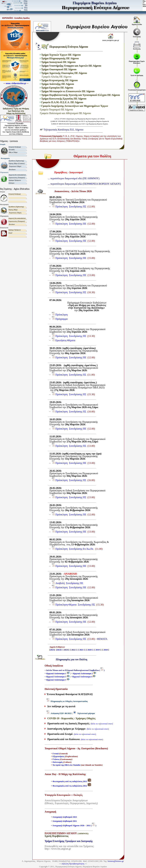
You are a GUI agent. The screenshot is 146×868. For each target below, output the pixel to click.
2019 (98, 650)
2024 (59, 650)
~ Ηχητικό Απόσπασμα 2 (82, 673)
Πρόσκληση (62, 315)
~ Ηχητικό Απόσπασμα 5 (56, 680)
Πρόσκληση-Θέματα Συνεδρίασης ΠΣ (75, 605)
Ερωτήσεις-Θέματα (65, 340)
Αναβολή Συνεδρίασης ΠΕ (69, 583)
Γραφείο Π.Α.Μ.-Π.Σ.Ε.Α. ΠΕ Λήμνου (62, 102)
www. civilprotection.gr (16, 83)
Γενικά (56, 754)
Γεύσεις (56, 759)
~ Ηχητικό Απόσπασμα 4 (82, 677)
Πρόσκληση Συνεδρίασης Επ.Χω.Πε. (75, 549)
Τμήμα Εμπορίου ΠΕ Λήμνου (57, 88)
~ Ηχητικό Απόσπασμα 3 (56, 677)
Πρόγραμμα (62, 319)
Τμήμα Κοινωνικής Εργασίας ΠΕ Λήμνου (64, 99)
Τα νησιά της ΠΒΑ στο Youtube (67, 765)
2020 (90, 650)
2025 (52, 650)
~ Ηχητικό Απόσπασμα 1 (56, 673)
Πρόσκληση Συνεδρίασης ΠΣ (71, 207)
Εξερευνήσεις (59, 756)
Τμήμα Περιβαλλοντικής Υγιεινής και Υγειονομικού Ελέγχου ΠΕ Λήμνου (81, 95)
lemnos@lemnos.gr (116, 861)
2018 (106, 650)
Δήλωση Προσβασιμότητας (73, 864)
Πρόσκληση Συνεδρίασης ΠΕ (71, 224)
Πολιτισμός (58, 762)
